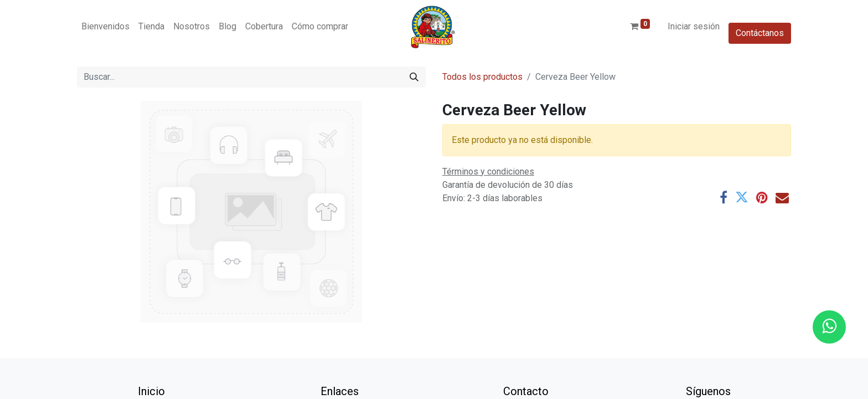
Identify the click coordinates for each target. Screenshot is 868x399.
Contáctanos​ (760, 33)
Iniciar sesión (694, 26)
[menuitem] (105, 27)
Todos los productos (482, 77)
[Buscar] (414, 77)
